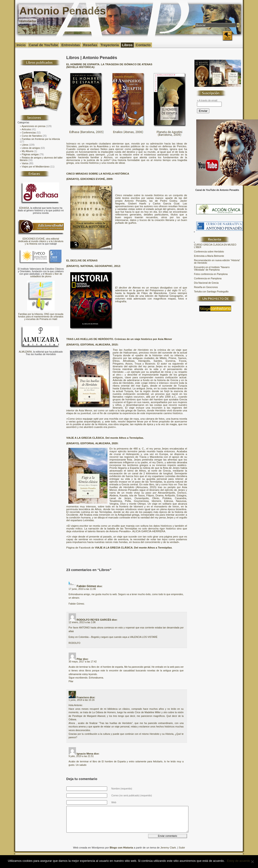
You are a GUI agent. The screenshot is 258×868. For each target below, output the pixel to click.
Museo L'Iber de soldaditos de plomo (46, 275)
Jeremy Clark (168, 848)
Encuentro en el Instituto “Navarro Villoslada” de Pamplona (212, 269)
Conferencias (29, 133)
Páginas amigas (30, 154)
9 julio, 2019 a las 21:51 (81, 756)
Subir (182, 848)
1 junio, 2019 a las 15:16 (82, 700)
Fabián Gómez (87, 586)
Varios (25, 163)
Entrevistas (71, 45)
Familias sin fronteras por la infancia (41, 139)
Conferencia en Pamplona (208, 278)
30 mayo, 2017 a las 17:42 (83, 662)
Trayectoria (110, 45)
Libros (127, 45)
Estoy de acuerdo (239, 861)
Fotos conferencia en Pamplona (211, 274)
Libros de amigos (31, 148)
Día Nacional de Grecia (206, 283)
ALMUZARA (25, 352)
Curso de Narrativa (32, 136)
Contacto (143, 45)
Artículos (26, 129)
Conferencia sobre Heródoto (209, 252)
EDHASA (24, 208)
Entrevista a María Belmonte (209, 256)
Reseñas (90, 45)
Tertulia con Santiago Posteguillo (211, 292)
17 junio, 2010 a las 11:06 (82, 589)
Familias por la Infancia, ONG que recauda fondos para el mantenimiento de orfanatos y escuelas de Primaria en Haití (41, 317)
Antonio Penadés (62, 11)
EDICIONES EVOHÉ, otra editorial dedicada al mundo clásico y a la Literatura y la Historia (41, 241)
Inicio (21, 45)
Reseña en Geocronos (206, 287)
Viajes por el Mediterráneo (36, 167)
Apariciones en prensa (34, 126)
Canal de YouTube (43, 45)
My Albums (28, 151)
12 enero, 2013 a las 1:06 (82, 622)
